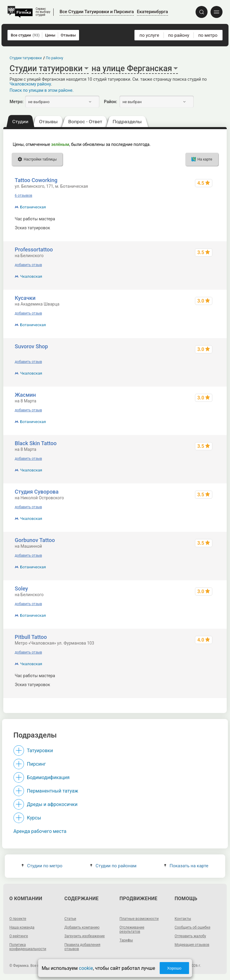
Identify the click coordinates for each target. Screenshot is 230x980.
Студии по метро (42, 866)
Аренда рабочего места (40, 831)
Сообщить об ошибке (192, 927)
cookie (86, 968)
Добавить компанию (82, 927)
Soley (21, 589)
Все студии (25, 35)
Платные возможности (139, 919)
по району (178, 35)
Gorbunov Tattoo (35, 540)
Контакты (183, 919)
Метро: (16, 102)
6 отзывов (23, 196)
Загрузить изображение (85, 936)
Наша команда (22, 927)
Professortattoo (34, 249)
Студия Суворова (37, 492)
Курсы (34, 818)
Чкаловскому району (30, 84)
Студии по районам (113, 866)
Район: (111, 102)
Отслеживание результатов (132, 929)
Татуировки (40, 751)
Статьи (70, 919)
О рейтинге (19, 936)
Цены (50, 35)
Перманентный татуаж (53, 791)
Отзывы (68, 35)
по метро (208, 35)
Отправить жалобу (190, 936)
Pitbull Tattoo (31, 637)
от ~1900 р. (204, 228)
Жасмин (25, 395)
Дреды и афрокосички (52, 804)
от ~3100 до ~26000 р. (194, 676)
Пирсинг (36, 764)
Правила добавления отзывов (82, 947)
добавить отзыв (28, 265)
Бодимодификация (48, 777)
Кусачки (25, 298)
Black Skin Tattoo (36, 443)
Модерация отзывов (192, 945)
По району (55, 58)
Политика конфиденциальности (28, 947)
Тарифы (126, 940)
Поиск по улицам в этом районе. (42, 90)
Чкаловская (31, 276)
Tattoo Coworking (36, 180)
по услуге (149, 35)
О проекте (18, 919)
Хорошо (174, 968)
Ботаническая (33, 207)
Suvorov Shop (31, 346)
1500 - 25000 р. (201, 219)
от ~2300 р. (204, 685)
